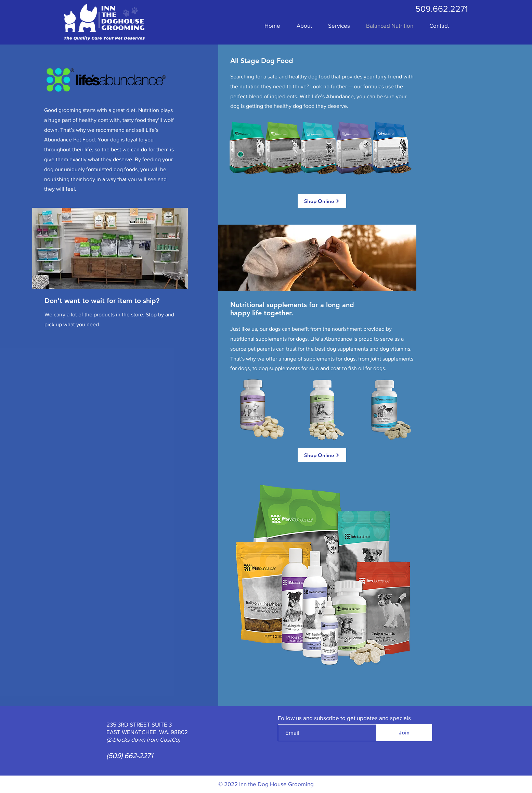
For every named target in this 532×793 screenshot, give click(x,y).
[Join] (404, 733)
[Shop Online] (322, 201)
